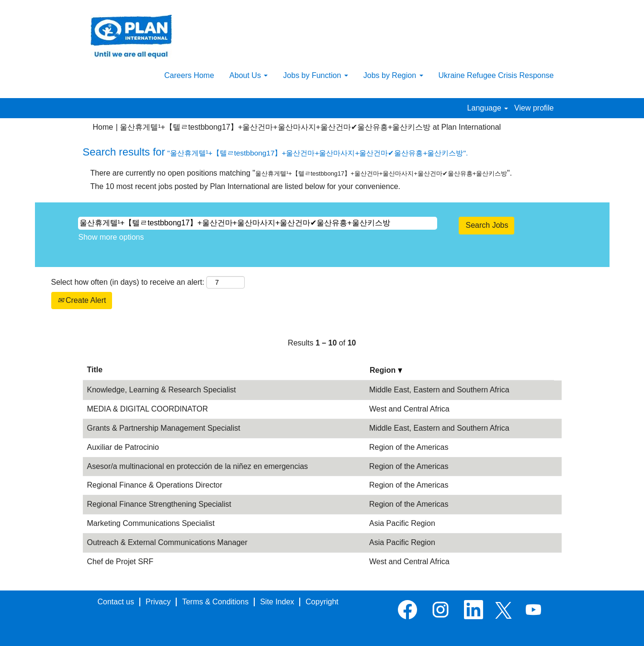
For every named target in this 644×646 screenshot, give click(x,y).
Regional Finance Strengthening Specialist (159, 504)
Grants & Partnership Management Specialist (164, 428)
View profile (534, 108)
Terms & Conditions (215, 602)
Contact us (116, 602)
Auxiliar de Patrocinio (123, 447)
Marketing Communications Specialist (151, 523)
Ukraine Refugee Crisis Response (496, 75)
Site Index (277, 602)
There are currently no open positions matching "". (301, 173)
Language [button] (488, 108)
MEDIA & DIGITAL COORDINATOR (148, 409)
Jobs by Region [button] (393, 75)
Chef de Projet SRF (120, 562)
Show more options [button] (111, 237)
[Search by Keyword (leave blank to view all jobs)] (258, 223)
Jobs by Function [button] (315, 75)
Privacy (158, 602)
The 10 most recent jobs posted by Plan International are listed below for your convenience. (245, 186)
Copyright (322, 602)
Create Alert (82, 300)
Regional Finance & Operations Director (155, 485)
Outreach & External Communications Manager (167, 542)
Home (103, 127)
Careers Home (189, 75)
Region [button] (386, 370)
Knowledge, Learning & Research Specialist (162, 390)
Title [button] (95, 370)
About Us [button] (249, 75)
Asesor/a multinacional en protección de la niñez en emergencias (198, 466)
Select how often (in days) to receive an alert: (128, 282)
